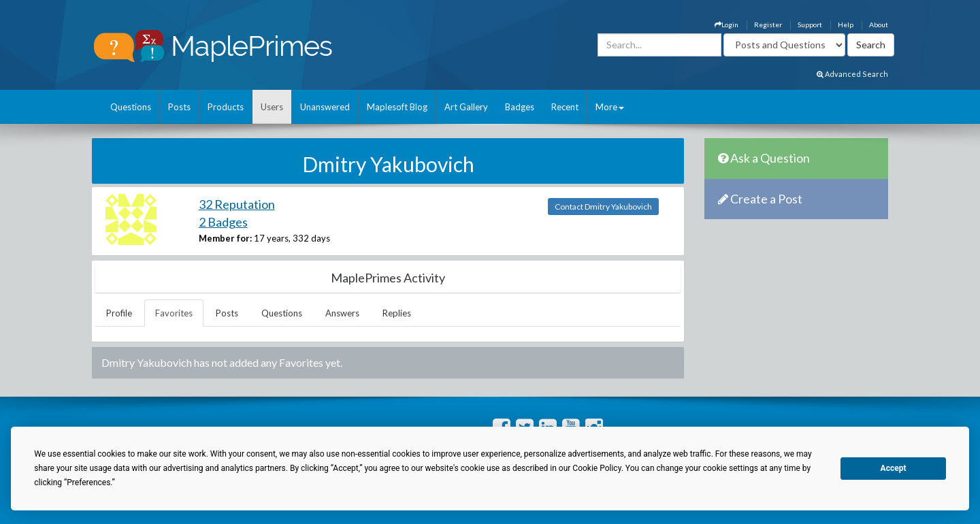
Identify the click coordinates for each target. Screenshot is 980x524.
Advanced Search (852, 74)
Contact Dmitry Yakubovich (603, 207)
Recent (565, 107)
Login (726, 24)
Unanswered (325, 107)
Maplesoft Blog (397, 107)
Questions (131, 107)
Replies (397, 313)
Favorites (174, 313)
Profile (119, 313)
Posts (179, 107)
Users (272, 107)
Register (768, 24)
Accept (894, 468)
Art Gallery (466, 107)
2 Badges (223, 222)
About (879, 24)
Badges (520, 107)
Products (226, 107)
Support (810, 24)
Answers (342, 313)
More (610, 107)
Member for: (225, 238)
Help (846, 24)
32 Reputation (237, 204)
